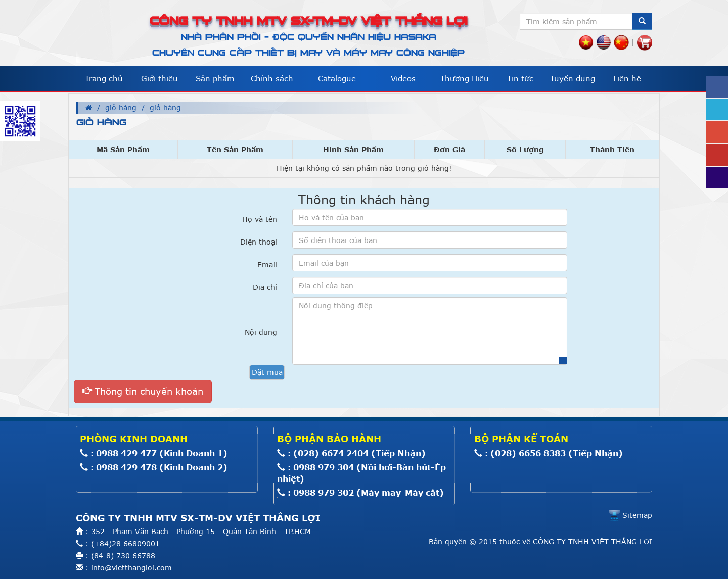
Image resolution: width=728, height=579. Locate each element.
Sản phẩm (215, 78)
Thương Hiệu (465, 78)
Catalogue (337, 78)
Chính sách (272, 78)
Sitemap (630, 515)
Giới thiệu (160, 78)
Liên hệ (627, 78)
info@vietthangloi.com (131, 568)
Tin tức (520, 78)
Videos (403, 78)
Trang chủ (104, 78)
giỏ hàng (121, 107)
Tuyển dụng (573, 78)
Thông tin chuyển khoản (143, 391)
